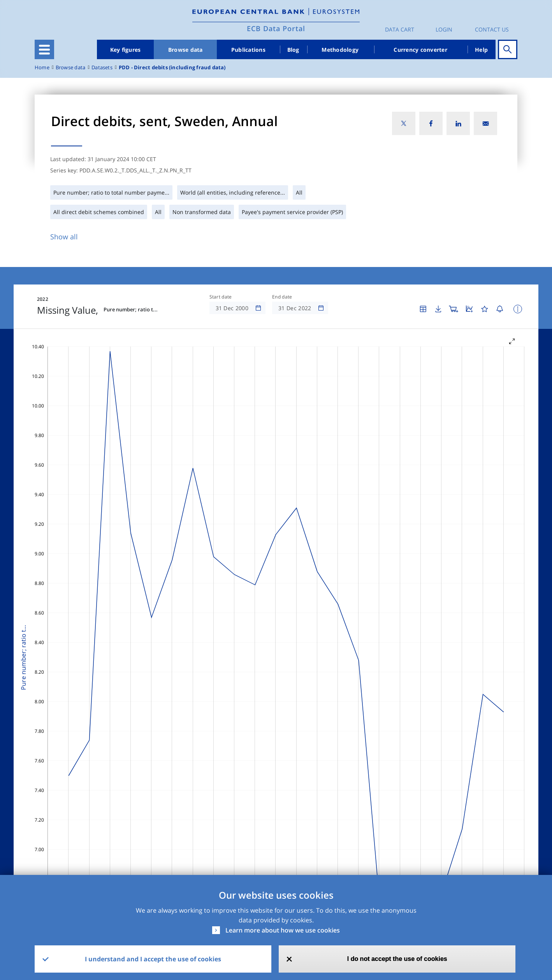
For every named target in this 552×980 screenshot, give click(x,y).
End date (282, 297)
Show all (64, 237)
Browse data (185, 50)
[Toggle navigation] (44, 49)
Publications (248, 50)
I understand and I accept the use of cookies (153, 959)
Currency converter (420, 50)
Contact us (492, 29)
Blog (293, 50)
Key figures (126, 50)
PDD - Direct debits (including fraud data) (172, 68)
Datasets (102, 68)
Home (42, 68)
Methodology (340, 50)
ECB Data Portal (276, 28)
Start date (221, 297)
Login (444, 29)
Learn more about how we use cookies (283, 930)
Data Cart (400, 29)
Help (481, 50)
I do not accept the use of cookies (397, 959)
